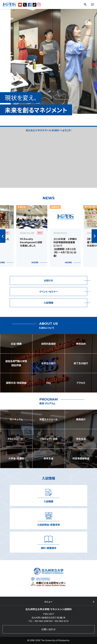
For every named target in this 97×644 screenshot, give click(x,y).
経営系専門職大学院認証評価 (16, 363)
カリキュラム (16, 419)
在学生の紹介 (49, 363)
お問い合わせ (49, 629)
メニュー (48, 602)
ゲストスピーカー (16, 439)
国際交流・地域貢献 (16, 383)
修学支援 (49, 458)
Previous (3, 236)
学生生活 (81, 439)
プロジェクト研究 (49, 439)
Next (94, 236)
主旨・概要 (16, 344)
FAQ (49, 383)
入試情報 (49, 303)
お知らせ (49, 280)
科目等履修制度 (81, 458)
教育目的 (81, 344)
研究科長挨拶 (49, 344)
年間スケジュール (49, 419)
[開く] (92, 5)
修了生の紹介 (81, 363)
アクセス (81, 383)
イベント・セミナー (48, 291)
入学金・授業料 (16, 458)
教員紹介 (81, 419)
